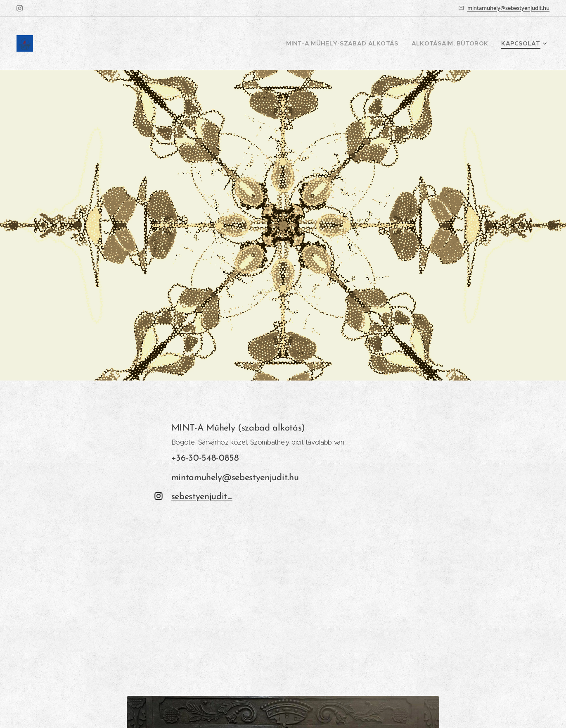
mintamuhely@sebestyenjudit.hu (508, 8)
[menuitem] (359, 43)
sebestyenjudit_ (202, 497)
